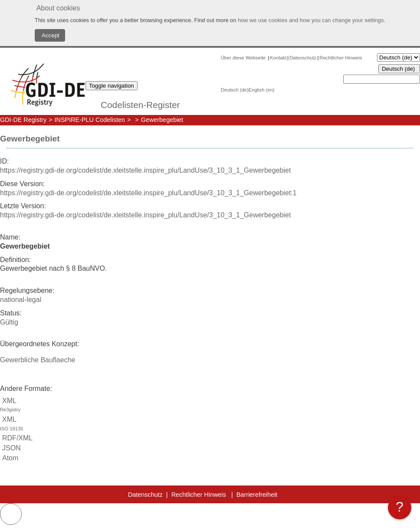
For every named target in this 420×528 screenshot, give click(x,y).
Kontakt (278, 58)
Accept (50, 35)
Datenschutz (303, 58)
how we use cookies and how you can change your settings (311, 20)
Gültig (9, 322)
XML (210, 406)
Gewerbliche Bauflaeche (38, 360)
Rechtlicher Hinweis (341, 58)
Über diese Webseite (244, 58)
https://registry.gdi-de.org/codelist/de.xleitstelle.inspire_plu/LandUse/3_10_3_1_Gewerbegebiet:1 (148, 193)
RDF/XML (16, 438)
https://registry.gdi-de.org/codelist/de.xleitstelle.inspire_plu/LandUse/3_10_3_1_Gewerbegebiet (145, 170)
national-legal (21, 300)
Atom (9, 458)
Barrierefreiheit (257, 495)
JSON (10, 448)
